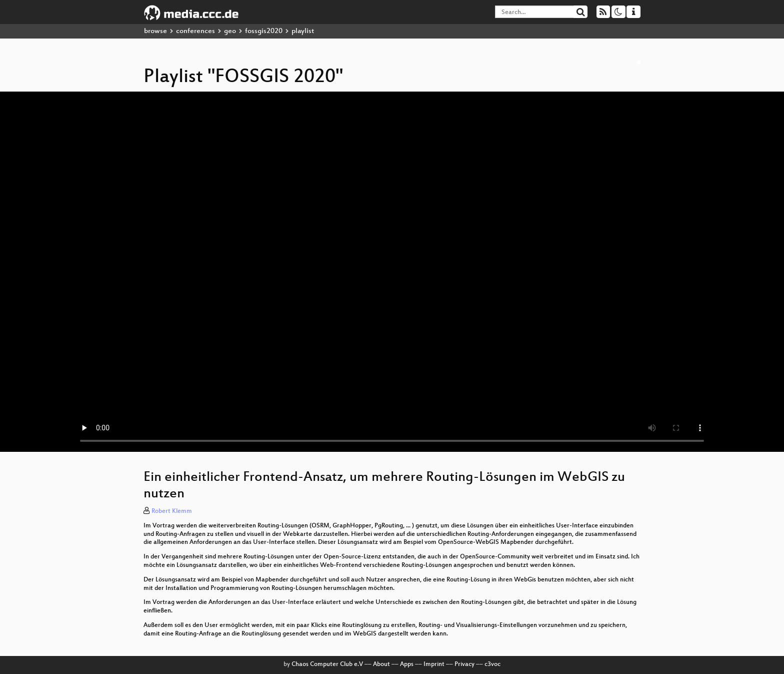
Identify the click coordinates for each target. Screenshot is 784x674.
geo (230, 31)
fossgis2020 (264, 31)
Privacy (464, 664)
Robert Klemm (172, 511)
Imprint (434, 664)
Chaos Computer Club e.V (327, 664)
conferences (195, 31)
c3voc (492, 664)
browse (155, 31)
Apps (407, 664)
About (381, 664)
